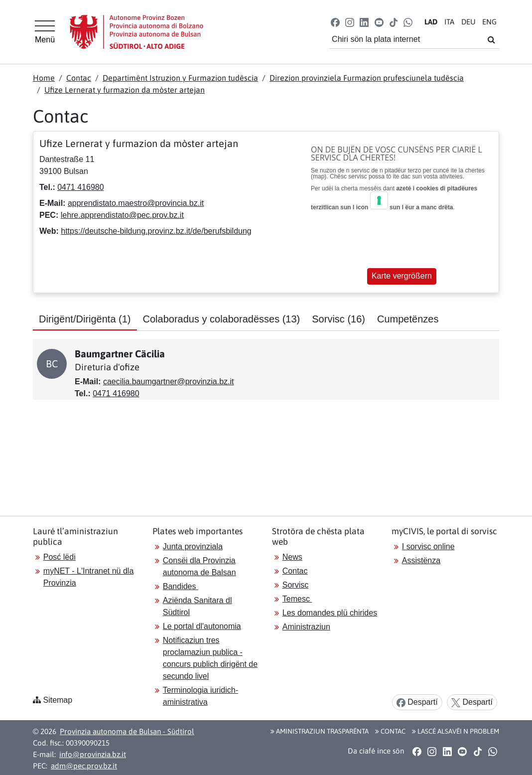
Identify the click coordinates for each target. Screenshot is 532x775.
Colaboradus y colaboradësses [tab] (222, 319)
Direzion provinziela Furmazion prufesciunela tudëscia (367, 78)
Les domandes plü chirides (330, 613)
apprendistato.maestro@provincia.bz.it (136, 203)
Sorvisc (295, 585)
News (292, 557)
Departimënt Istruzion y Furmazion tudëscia (180, 78)
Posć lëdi (60, 557)
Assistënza (421, 560)
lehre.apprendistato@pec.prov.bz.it (122, 215)
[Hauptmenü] (45, 32)
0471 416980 (80, 187)
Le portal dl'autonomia (202, 626)
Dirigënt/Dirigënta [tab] (85, 319)
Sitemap (58, 700)
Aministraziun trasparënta (320, 731)
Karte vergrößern (402, 276)
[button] (335, 22)
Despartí (417, 702)
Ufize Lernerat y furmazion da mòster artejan (125, 90)
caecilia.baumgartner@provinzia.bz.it (169, 382)
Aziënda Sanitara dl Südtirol (198, 606)
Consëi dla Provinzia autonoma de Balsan (199, 566)
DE (468, 22)
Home (44, 78)
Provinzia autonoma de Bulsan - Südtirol (127, 731)
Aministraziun (306, 627)
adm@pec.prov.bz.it (84, 766)
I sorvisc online (428, 546)
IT (449, 22)
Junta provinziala (193, 546)
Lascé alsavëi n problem (456, 731)
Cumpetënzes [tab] (408, 319)
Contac (79, 78)
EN (489, 22)
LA (431, 22)
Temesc (297, 599)
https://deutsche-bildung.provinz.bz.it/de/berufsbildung (156, 231)
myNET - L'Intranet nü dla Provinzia (89, 577)
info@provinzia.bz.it (93, 754)
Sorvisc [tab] (338, 319)
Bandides (181, 586)
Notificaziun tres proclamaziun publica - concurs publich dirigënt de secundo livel (210, 658)
